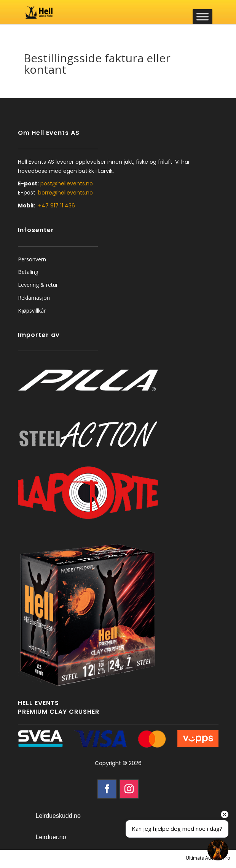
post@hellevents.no (67, 183)
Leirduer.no (51, 837)
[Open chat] (218, 850)
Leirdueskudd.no (58, 816)
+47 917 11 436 (57, 206)
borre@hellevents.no (65, 193)
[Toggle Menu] (203, 17)
